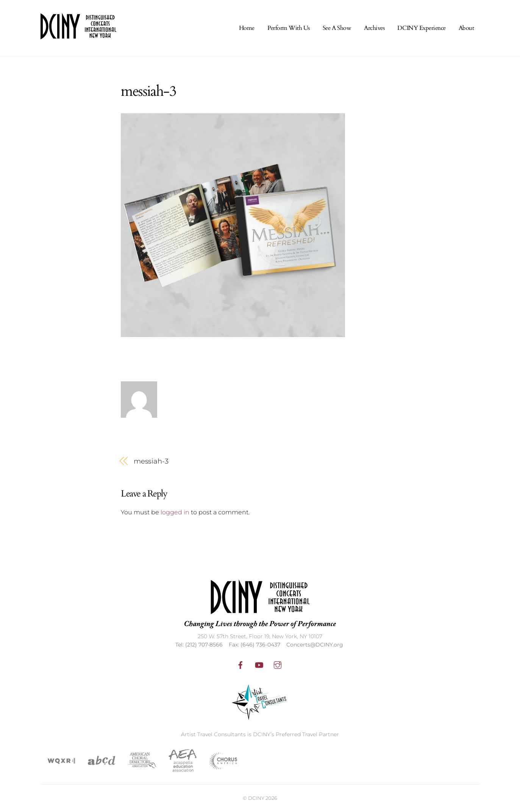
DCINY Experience (421, 28)
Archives (374, 28)
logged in (175, 512)
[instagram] (278, 664)
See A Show (337, 28)
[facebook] (240, 664)
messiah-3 (151, 461)
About (466, 28)
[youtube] (259, 664)
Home (247, 28)
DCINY (256, 798)
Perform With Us (289, 28)
